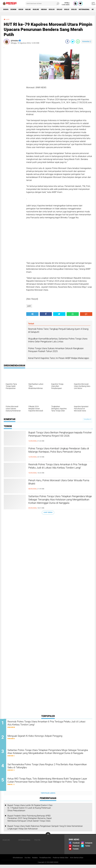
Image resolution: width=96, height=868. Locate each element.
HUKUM (25, 9)
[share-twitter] (73, 41)
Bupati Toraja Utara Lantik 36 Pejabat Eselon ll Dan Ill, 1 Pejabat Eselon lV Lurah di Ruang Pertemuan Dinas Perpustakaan (30, 811)
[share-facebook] (67, 41)
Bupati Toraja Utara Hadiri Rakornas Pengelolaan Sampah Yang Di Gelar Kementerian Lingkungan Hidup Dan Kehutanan (45, 831)
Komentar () (87, 41)
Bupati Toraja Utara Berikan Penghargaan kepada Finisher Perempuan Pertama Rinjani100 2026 (57, 437)
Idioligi (82, 9)
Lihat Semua (48, 512)
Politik (37, 843)
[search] (43, 3)
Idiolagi (73, 9)
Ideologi (63, 9)
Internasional (24, 843)
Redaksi (33, 861)
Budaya (7, 9)
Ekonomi (16, 9)
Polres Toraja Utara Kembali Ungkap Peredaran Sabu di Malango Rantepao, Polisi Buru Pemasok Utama (59, 453)
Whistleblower (15, 861)
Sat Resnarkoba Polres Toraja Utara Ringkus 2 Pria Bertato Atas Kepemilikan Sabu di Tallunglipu (50, 769)
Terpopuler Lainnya (48, 796)
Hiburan (53, 9)
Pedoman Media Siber (62, 861)
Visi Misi (26, 861)
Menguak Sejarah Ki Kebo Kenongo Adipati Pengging (44, 737)
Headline (44, 9)
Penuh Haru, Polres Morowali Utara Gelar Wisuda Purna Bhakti (57, 483)
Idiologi (91, 9)
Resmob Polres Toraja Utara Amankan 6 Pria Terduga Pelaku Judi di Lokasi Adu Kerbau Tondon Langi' (60, 469)
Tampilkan (87, 419)
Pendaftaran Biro (45, 861)
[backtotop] (48, 838)
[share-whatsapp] (78, 41)
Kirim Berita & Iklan (79, 861)
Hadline (34, 9)
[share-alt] (32, 314)
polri (8, 19)
